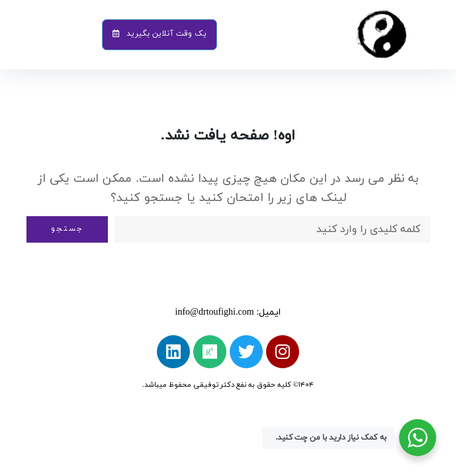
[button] (160, 34)
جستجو (67, 229)
